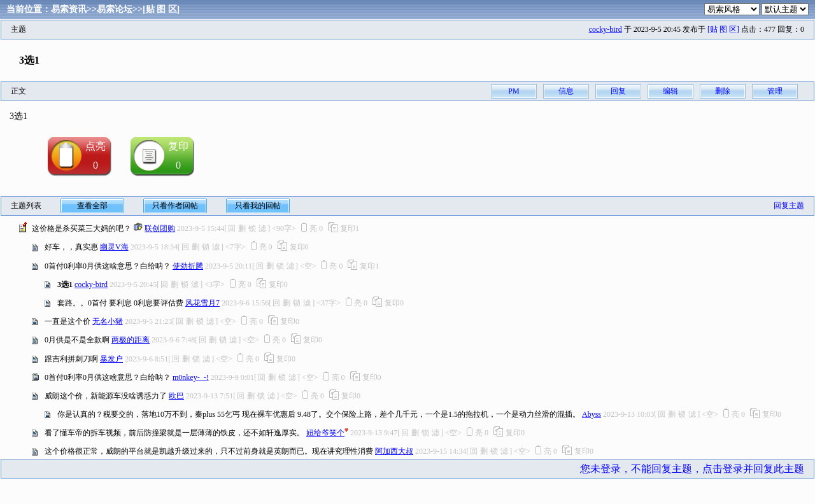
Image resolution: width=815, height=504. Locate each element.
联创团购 (160, 228)
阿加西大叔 (394, 451)
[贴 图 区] (161, 9)
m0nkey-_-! (191, 377)
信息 (566, 91)
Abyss (592, 414)
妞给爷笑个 (325, 433)
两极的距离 (131, 340)
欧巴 (176, 396)
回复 (618, 91)
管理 (775, 91)
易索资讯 (69, 9)
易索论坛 (115, 9)
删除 (723, 91)
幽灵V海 (114, 247)
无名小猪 (108, 321)
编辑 (670, 91)
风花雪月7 (202, 303)
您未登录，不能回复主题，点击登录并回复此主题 (692, 469)
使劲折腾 (188, 266)
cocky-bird (606, 29)
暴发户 (111, 359)
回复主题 (789, 206)
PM (514, 91)
